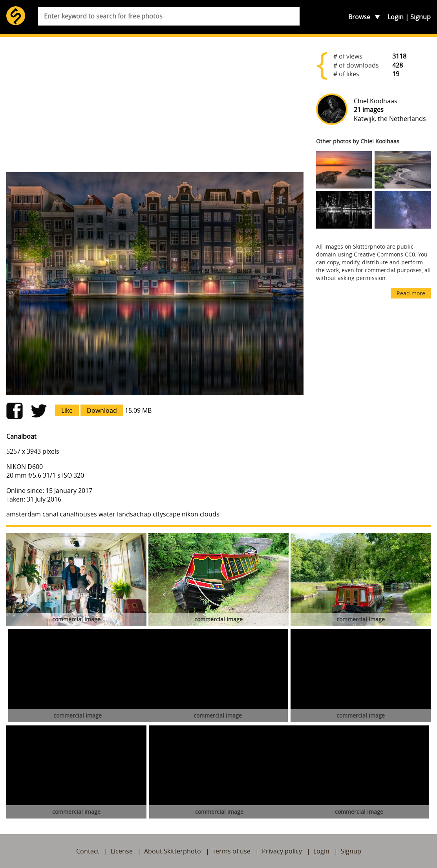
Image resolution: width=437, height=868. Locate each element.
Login (396, 17)
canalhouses (78, 514)
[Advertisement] (155, 104)
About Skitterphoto (173, 851)
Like (67, 410)
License (122, 851)
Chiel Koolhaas (376, 101)
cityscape (166, 514)
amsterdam (24, 514)
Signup (421, 17)
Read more (411, 293)
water (107, 514)
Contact (88, 851)
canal (50, 514)
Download (102, 410)
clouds (210, 514)
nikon (190, 514)
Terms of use (231, 851)
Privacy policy (282, 851)
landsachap (134, 514)
